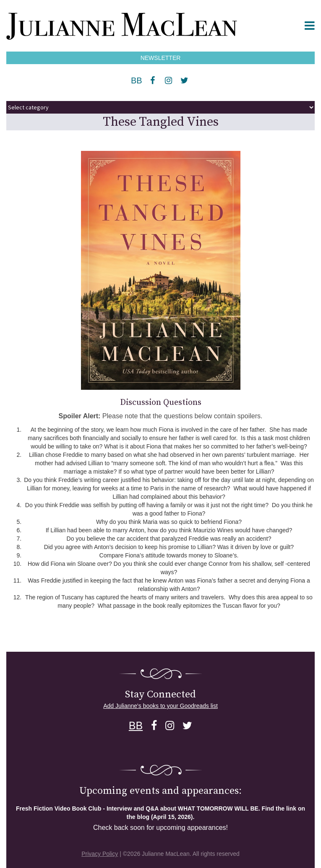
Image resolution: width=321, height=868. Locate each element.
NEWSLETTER (161, 58)
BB (137, 80)
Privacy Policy (100, 854)
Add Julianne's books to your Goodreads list (160, 706)
